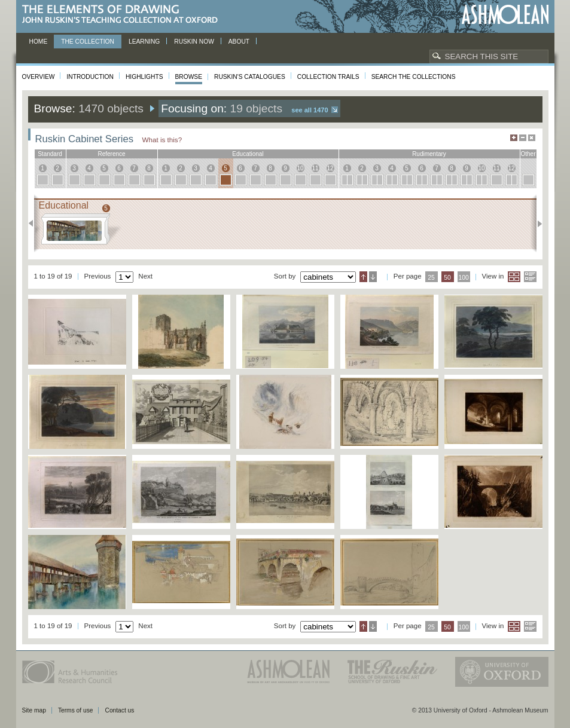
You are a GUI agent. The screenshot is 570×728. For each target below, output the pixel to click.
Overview (39, 77)
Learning (144, 42)
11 (315, 168)
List (530, 277)
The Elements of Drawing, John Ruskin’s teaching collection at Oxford (124, 15)
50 (447, 278)
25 (431, 278)
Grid (514, 277)
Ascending (363, 277)
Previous (34, 224)
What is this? (162, 140)
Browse (189, 77)
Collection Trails (328, 77)
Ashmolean (505, 15)
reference (111, 154)
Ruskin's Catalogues (250, 77)
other (528, 154)
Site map (34, 710)
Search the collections (414, 77)
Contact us (119, 710)
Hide (532, 138)
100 (463, 278)
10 (300, 168)
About (239, 42)
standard (50, 154)
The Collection (88, 42)
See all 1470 (310, 110)
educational (248, 154)
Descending (373, 277)
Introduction (90, 77)
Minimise (523, 138)
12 (330, 168)
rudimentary (429, 154)
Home (39, 42)
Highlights (144, 77)
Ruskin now (194, 42)
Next (536, 224)
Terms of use (76, 710)
